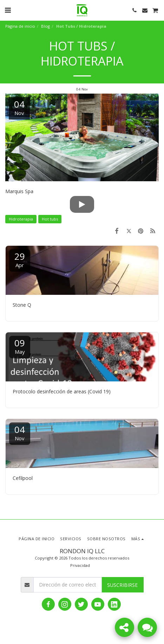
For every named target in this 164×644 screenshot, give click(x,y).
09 (20, 346)
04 (20, 432)
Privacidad (80, 565)
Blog (45, 26)
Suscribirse (122, 585)
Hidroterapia (21, 219)
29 (20, 259)
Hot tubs (50, 219)
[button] (8, 10)
